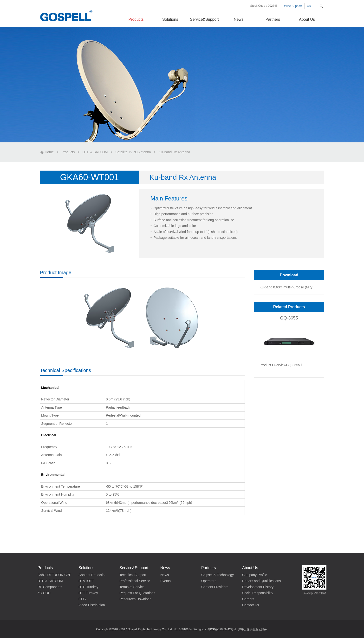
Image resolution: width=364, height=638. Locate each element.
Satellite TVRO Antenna (133, 152)
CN (309, 6)
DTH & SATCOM (95, 152)
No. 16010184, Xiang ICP (190, 629)
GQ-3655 (289, 318)
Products (68, 152)
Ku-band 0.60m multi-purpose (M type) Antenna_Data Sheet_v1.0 (288, 287)
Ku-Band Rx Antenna (174, 152)
